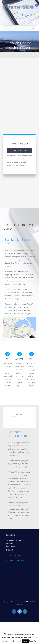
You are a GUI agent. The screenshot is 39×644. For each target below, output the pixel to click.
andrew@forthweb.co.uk (15, 560)
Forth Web (25, 602)
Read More (33, 641)
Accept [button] (25, 641)
